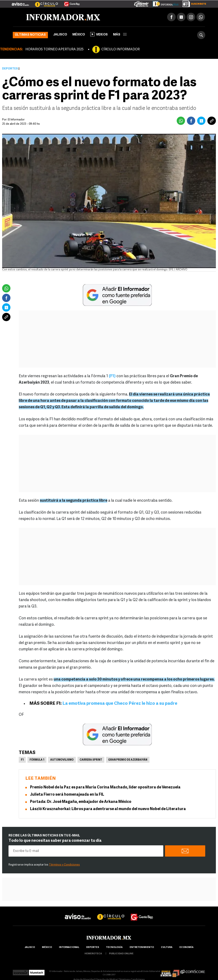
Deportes (10, 69)
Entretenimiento (142, 947)
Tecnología (114, 947)
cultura (167, 947)
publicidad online (121, 954)
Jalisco (60, 35)
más (120, 35)
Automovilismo (62, 760)
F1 (22, 760)
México (79, 35)
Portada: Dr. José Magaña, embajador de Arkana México (81, 802)
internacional (69, 947)
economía (186, 947)
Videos (99, 34)
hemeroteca (93, 954)
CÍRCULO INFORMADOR (120, 49)
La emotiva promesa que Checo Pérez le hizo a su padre (120, 704)
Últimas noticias (30, 35)
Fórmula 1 (37, 760)
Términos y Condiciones (64, 865)
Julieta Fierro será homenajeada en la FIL (67, 795)
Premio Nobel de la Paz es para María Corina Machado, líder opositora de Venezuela (105, 787)
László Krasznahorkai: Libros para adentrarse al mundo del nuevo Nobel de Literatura (108, 809)
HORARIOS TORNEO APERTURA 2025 (54, 49)
